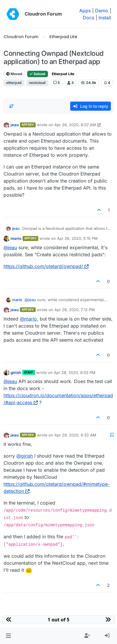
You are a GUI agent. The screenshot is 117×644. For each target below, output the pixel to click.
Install (105, 18)
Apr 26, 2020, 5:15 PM (77, 238)
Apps (85, 11)
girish (16, 372)
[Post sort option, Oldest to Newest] (11, 106)
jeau (15, 125)
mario (16, 238)
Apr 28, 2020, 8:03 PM (75, 372)
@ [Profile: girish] (25, 456)
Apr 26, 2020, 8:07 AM (75, 125)
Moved (14, 74)
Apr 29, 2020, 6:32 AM (75, 435)
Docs (88, 18)
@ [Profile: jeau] (10, 247)
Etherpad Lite (63, 74)
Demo (102, 11)
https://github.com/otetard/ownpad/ (46, 266)
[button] (8, 636)
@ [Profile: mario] (28, 319)
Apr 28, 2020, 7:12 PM (75, 310)
